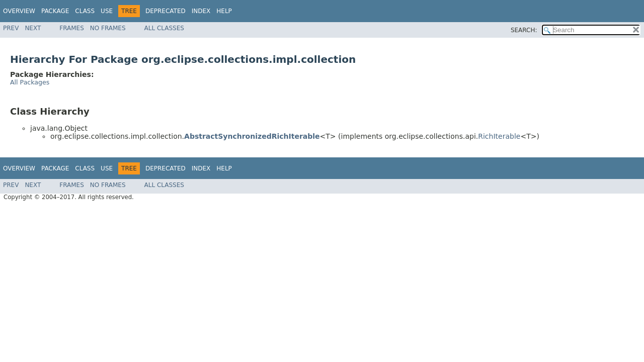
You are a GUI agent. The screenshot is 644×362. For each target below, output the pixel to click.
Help (224, 11)
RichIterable (499, 136)
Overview (19, 11)
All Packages (30, 82)
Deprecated (166, 11)
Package (55, 11)
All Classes (164, 28)
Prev (11, 28)
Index (201, 11)
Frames (72, 28)
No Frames (108, 28)
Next (33, 28)
